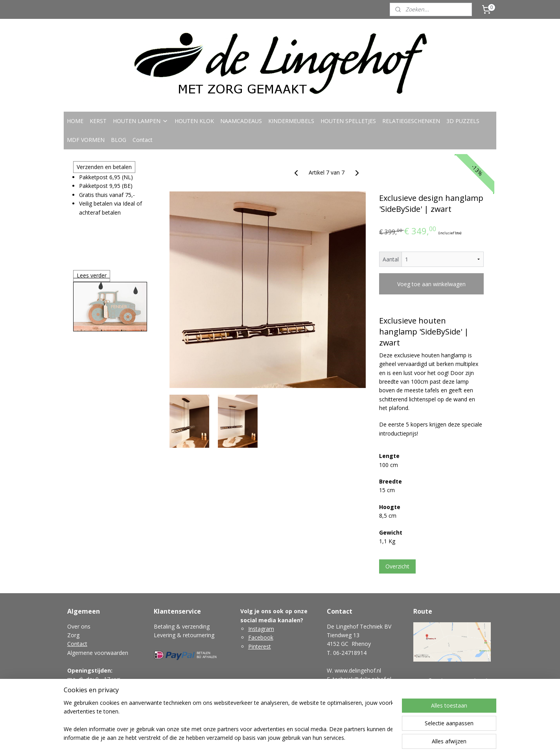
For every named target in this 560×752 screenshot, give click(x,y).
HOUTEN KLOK (194, 121)
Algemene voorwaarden (98, 653)
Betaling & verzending (182, 626)
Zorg (73, 635)
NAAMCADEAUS (241, 121)
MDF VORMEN (86, 140)
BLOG (119, 140)
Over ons (79, 626)
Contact (143, 140)
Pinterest (260, 646)
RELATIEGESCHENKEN (411, 121)
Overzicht (397, 566)
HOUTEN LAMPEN (141, 121)
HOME (75, 121)
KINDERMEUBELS (291, 121)
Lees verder (92, 275)
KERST (98, 121)
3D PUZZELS (463, 121)
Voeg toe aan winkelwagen (431, 284)
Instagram (261, 629)
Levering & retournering (184, 635)
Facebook (261, 637)
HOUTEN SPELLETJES (348, 121)
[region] (228, 721)
